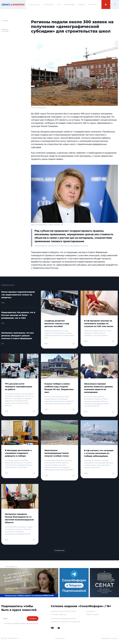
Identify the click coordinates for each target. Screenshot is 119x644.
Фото (59, 4)
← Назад (4, 20)
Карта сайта (60, 638)
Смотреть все (60, 550)
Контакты (92, 4)
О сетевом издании (58, 614)
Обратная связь (92, 614)
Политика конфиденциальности (64, 619)
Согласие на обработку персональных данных (21, 623)
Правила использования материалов (66, 622)
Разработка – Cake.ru (110, 638)
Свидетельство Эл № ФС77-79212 (63, 611)
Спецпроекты (49, 4)
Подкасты (82, 4)
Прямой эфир (69, 4)
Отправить (33, 618)
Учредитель (91, 611)
